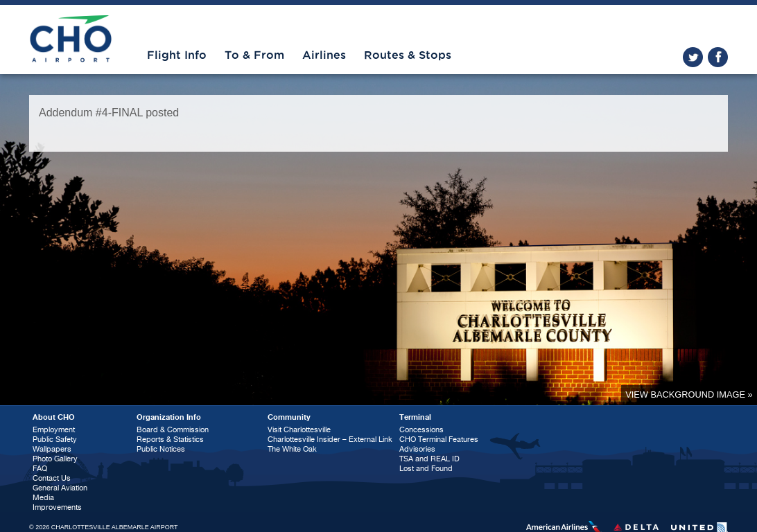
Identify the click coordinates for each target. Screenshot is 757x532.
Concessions (421, 430)
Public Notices (161, 449)
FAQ (40, 469)
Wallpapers (52, 449)
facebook (718, 57)
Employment (54, 430)
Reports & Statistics (170, 440)
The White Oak (292, 449)
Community (289, 417)
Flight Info (177, 55)
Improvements (57, 507)
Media (43, 498)
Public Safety (55, 440)
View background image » (689, 394)
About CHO (54, 417)
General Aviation (60, 488)
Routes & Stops (408, 55)
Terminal (415, 417)
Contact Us (52, 478)
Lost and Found (426, 469)
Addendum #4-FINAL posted (109, 113)
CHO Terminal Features (439, 440)
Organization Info (169, 417)
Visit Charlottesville (299, 430)
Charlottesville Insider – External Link (330, 440)
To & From (254, 55)
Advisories (417, 449)
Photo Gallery (55, 459)
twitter (693, 57)
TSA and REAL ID (429, 459)
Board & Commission (173, 430)
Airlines (324, 55)
